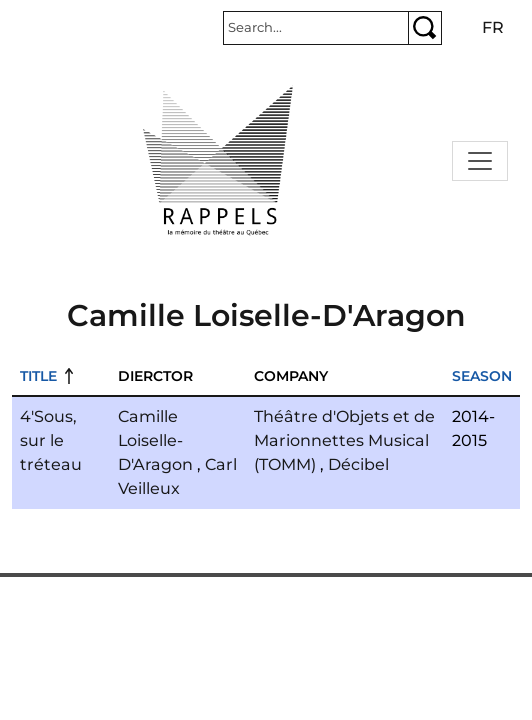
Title (38, 376)
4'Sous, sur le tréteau (51, 440)
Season (482, 376)
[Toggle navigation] (480, 161)
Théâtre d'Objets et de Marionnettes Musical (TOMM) (344, 440)
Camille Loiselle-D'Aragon (155, 440)
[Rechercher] (316, 28)
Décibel (358, 464)
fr (493, 27)
